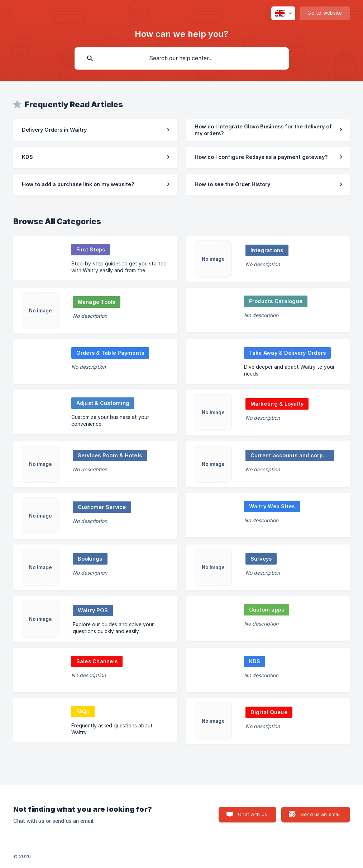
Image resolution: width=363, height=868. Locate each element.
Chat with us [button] (252, 814)
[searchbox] (182, 58)
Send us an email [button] (321, 814)
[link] (95, 130)
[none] (283, 13)
